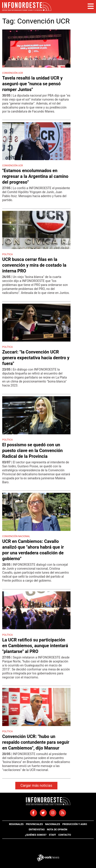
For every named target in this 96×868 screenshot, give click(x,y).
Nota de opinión (57, 830)
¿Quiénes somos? (36, 835)
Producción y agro (75, 824)
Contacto (65, 835)
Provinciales (34, 824)
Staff (52, 835)
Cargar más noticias (36, 786)
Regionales (16, 824)
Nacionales (53, 824)
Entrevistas (37, 830)
